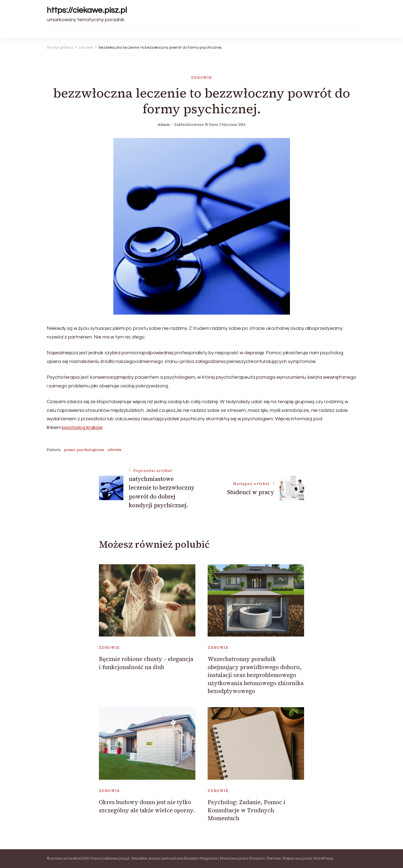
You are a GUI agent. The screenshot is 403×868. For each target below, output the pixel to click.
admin (164, 125)
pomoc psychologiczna (84, 450)
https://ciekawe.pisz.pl (87, 10)
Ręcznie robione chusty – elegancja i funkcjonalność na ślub (146, 663)
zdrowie (201, 78)
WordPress (324, 858)
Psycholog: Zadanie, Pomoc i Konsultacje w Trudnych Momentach (246, 810)
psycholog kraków (82, 427)
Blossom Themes (265, 858)
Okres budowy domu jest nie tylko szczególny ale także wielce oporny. (147, 806)
